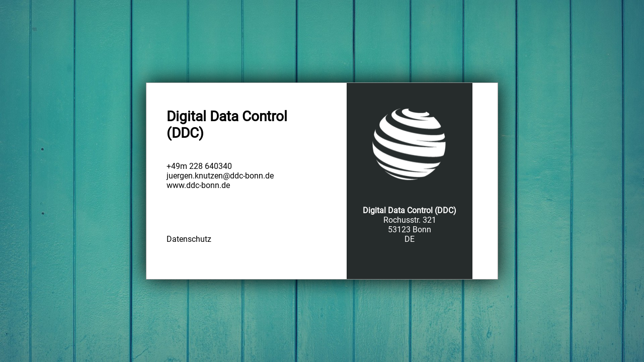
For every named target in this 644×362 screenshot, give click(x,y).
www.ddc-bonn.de (198, 185)
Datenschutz (189, 239)
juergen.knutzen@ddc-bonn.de (220, 176)
